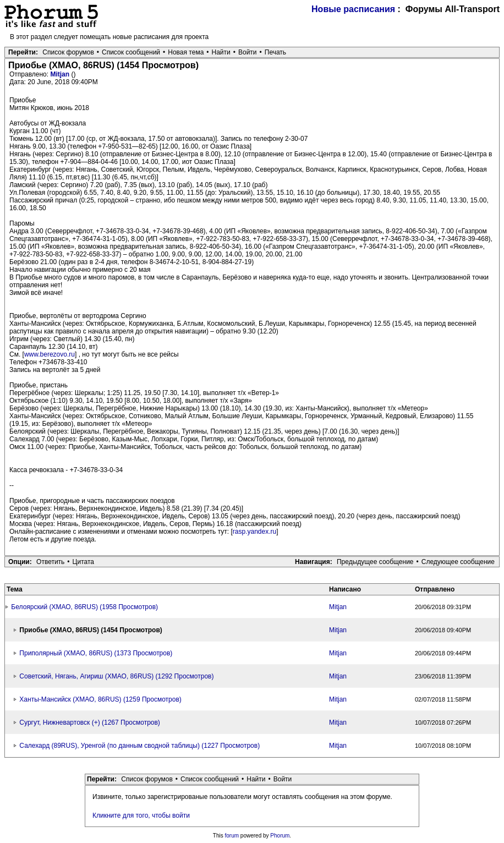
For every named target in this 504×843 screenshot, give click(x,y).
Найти (221, 52)
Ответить (50, 562)
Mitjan (61, 74)
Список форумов (68, 52)
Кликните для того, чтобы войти (141, 815)
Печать (275, 52)
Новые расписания (353, 9)
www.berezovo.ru (50, 354)
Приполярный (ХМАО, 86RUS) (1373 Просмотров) (96, 653)
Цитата (83, 562)
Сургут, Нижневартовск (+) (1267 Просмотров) (90, 722)
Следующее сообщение (458, 562)
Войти (248, 52)
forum (232, 836)
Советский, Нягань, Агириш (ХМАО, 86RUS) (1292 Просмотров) (116, 676)
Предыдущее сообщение (375, 562)
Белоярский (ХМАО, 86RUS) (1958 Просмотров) (84, 607)
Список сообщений (131, 52)
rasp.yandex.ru (254, 532)
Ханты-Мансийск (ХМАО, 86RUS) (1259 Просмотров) (100, 699)
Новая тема (186, 52)
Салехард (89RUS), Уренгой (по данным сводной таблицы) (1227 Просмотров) (139, 746)
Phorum (280, 836)
